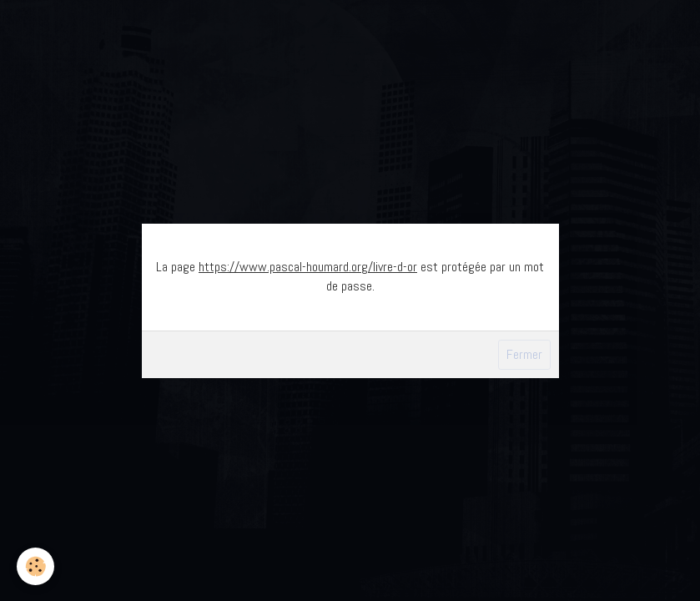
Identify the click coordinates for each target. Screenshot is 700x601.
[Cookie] (35, 566)
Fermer (524, 354)
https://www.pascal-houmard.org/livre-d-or (308, 267)
